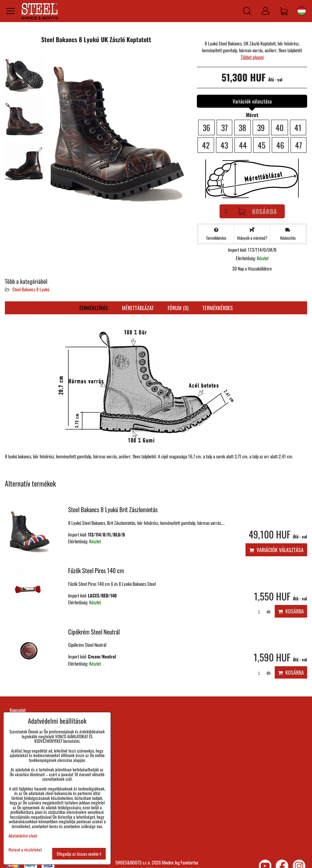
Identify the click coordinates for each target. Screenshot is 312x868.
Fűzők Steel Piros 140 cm (96, 570)
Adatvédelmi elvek (23, 836)
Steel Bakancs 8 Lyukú (31, 289)
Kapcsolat (18, 710)
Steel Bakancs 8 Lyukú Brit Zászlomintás (113, 509)
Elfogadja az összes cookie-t (79, 854)
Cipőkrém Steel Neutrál (94, 632)
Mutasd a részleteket (25, 850)
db (262, 612)
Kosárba (257, 211)
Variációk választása (276, 550)
